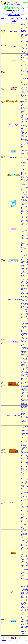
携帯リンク (14, 13)
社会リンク (5, 19)
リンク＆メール (14, 15)
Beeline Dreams (14, 32)
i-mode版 (22, 9)
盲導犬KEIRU (13, 157)
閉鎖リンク (15, 19)
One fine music (13, 503)
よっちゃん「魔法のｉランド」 (13, 415)
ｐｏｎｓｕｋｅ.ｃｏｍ (13, 73)
